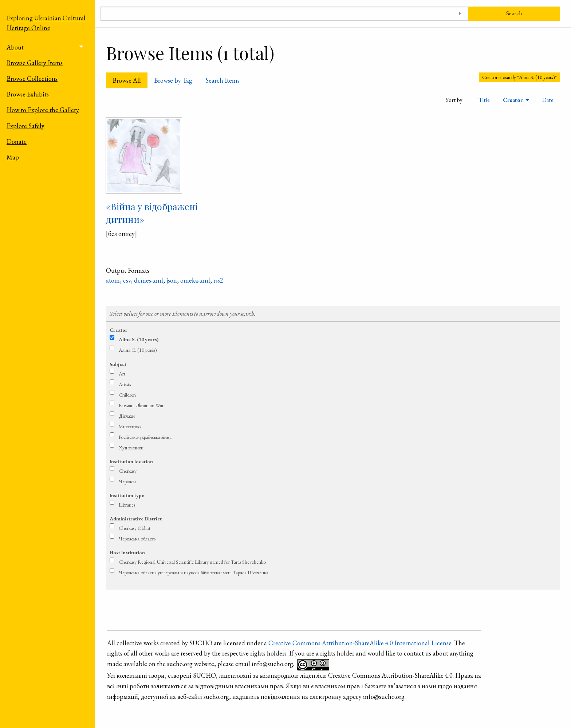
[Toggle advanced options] (460, 14)
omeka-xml (195, 280)
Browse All (127, 80)
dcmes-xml (149, 280)
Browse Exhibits (28, 94)
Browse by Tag (173, 80)
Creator (513, 100)
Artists (125, 384)
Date (548, 100)
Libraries (127, 505)
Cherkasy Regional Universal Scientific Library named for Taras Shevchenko (192, 562)
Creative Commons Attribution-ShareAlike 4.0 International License (360, 643)
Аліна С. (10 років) (138, 350)
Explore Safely (25, 126)
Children (127, 395)
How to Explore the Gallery (43, 110)
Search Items (223, 80)
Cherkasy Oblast (135, 528)
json (172, 280)
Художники (131, 448)
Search (514, 13)
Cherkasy (128, 471)
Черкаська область (137, 539)
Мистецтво (130, 426)
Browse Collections (32, 78)
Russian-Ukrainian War (141, 405)
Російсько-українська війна (145, 437)
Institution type (127, 495)
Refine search (333, 299)
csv (127, 280)
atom (113, 280)
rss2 (218, 280)
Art (122, 374)
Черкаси (127, 481)
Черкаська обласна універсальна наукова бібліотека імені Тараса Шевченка (194, 572)
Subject (118, 364)
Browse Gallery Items (35, 63)
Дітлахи (127, 416)
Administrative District (136, 519)
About (15, 47)
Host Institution (127, 552)
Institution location (131, 461)
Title (484, 100)
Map (13, 157)
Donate (17, 141)
